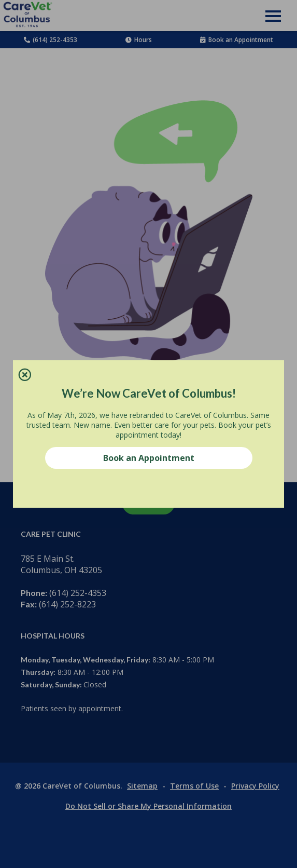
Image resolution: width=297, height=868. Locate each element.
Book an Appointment (149, 458)
